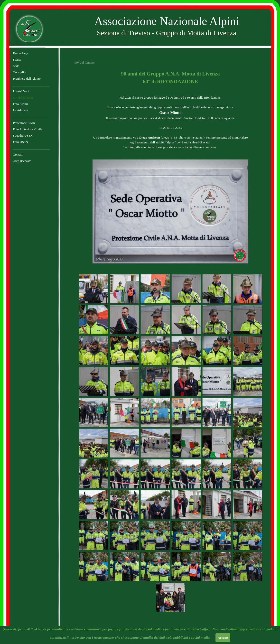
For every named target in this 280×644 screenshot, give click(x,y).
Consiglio (19, 72)
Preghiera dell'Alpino (27, 79)
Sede (16, 66)
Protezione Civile (24, 123)
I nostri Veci (21, 91)
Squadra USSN (23, 135)
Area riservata (22, 161)
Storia (17, 60)
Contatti (18, 154)
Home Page (20, 53)
